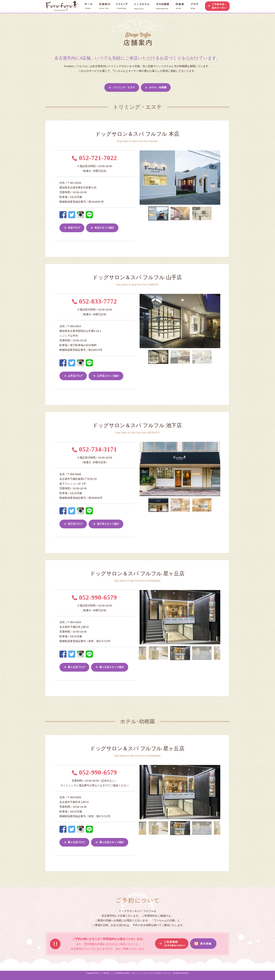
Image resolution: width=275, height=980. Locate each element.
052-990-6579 (94, 598)
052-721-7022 (94, 158)
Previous (137, 178)
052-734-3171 (94, 449)
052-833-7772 (94, 301)
